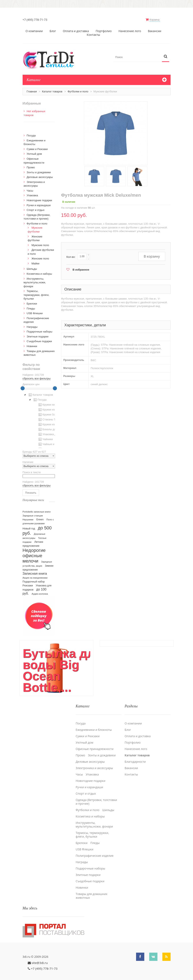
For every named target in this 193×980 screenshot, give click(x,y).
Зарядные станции (33, 513)
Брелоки (32, 301)
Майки (35, 260)
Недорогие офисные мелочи (34, 553)
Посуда (31, 132)
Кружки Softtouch (51, 412)
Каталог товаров (52, 88)
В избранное (81, 267)
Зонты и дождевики (39, 169)
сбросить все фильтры (37, 375)
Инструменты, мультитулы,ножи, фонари (35, 279)
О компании (34, 28)
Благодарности (135, 754)
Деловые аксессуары (40, 174)
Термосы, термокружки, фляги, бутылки (36, 292)
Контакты (93, 32)
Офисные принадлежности (95, 742)
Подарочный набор (34, 579)
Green (40, 516)
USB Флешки (35, 310)
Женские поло (40, 255)
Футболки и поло (78, 88)
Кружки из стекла (51, 421)
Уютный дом (34, 151)
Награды (32, 324)
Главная (32, 88)
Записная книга (35, 570)
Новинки (32, 343)
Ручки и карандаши (39, 202)
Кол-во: (71, 254)
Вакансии (154, 28)
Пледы (31, 305)
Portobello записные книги (37, 509)
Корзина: (159, 20)
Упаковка (32, 192)
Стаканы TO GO (50, 416)
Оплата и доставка (76, 28)
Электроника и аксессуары (94, 761)
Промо (31, 164)
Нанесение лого (130, 28)
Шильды (32, 266)
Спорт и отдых (36, 207)
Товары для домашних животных (91, 889)
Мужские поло (40, 242)
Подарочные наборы (40, 328)
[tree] (39, 417)
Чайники (45, 436)
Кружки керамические (54, 402)
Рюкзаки (28, 582)
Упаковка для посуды (53, 431)
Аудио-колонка (40, 591)
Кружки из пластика (52, 407)
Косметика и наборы (39, 271)
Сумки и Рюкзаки (37, 146)
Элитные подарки (38, 333)
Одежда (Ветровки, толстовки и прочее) (96, 795)
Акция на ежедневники (35, 575)
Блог (53, 28)
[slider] (23, 385)
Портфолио (104, 28)
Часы (30, 188)
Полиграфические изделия (95, 849)
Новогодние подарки (39, 197)
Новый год (29, 525)
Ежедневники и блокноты (94, 723)
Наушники (28, 516)
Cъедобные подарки (39, 338)
